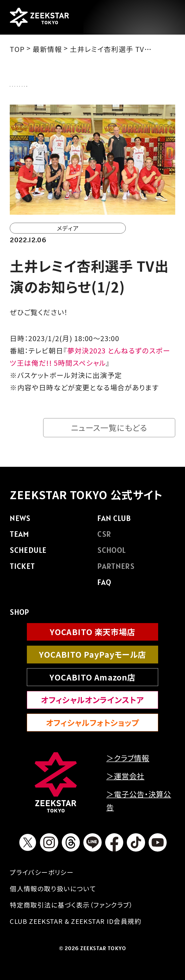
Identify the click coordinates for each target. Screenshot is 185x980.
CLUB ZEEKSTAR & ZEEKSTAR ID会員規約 (76, 923)
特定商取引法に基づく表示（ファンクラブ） (71, 907)
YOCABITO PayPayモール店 (92, 657)
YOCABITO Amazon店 (92, 680)
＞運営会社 (125, 778)
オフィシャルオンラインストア (92, 702)
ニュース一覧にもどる (109, 430)
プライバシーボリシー (42, 875)
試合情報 (129, 84)
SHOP (20, 615)
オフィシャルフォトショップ (93, 725)
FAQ (104, 585)
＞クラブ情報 (128, 760)
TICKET (22, 569)
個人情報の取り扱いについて (53, 891)
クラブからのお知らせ (80, 84)
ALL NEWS (29, 84)
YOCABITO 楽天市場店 (92, 634)
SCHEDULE (28, 553)
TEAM (19, 537)
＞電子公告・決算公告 (139, 803)
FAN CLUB (114, 521)
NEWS (20, 521)
